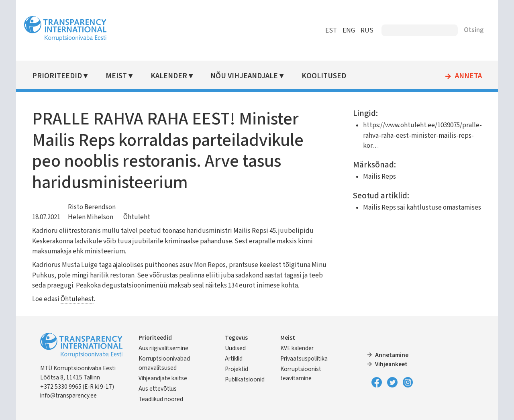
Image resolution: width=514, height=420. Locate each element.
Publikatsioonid (245, 379)
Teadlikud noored (161, 399)
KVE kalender (297, 348)
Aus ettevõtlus (158, 389)
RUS (367, 31)
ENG (349, 31)
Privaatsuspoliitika (304, 359)
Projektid (237, 369)
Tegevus (236, 338)
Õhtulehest (77, 299)
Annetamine (392, 355)
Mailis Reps (379, 177)
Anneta (468, 76)
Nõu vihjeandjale (244, 76)
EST (331, 31)
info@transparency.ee (68, 396)
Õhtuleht (137, 217)
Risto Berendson (92, 207)
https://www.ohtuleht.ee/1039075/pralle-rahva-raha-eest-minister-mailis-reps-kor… (422, 136)
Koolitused (324, 76)
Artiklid (234, 359)
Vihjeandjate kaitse (163, 378)
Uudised (235, 348)
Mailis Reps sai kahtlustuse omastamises (422, 208)
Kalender (169, 76)
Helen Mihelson (91, 217)
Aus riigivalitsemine (163, 348)
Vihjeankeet (391, 364)
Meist (116, 76)
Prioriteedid (57, 76)
